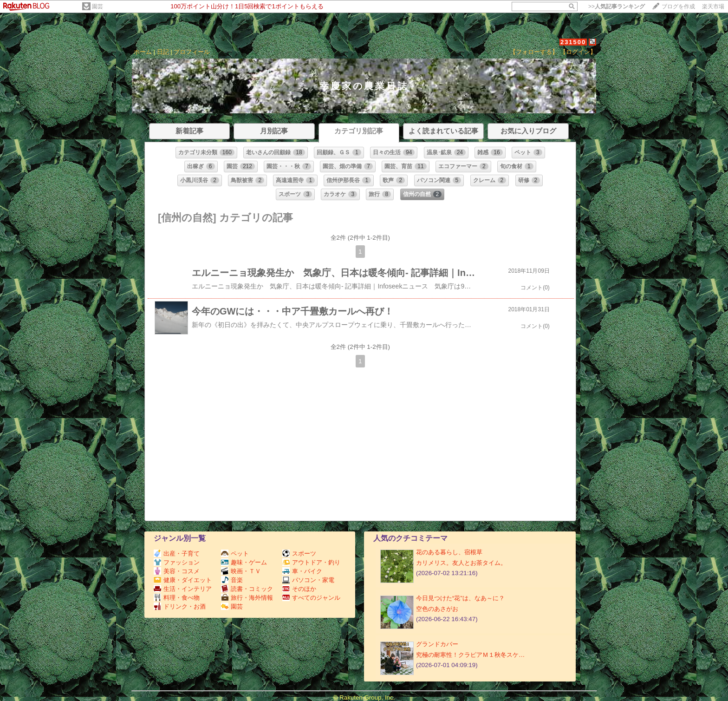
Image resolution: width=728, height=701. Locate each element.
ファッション (177, 562)
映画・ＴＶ (241, 571)
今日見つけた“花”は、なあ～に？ (460, 598)
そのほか (299, 589)
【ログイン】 (578, 52)
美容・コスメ (177, 571)
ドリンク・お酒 (180, 606)
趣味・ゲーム (244, 562)
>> (617, 7)
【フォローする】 (534, 52)
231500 (573, 42)
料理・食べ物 (177, 598)
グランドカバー (437, 644)
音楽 (232, 580)
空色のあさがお (437, 609)
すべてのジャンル (311, 598)
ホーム (143, 52)
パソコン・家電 (308, 580)
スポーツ (299, 554)
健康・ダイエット (183, 580)
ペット (235, 554)
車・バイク (302, 571)
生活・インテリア (183, 589)
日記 (163, 52)
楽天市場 (713, 7)
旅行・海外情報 (247, 598)
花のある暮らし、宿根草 (449, 552)
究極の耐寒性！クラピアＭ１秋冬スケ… (470, 655)
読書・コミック (247, 589)
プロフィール (192, 52)
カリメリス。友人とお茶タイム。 (461, 563)
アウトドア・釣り (311, 562)
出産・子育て (177, 554)
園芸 (97, 7)
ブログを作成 (678, 7)
